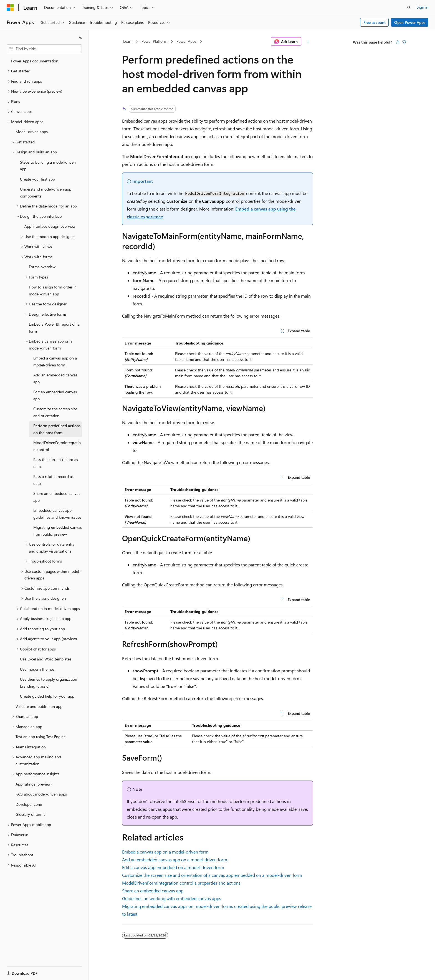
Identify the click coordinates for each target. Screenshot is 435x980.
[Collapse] (80, 37)
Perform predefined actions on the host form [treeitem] (57, 429)
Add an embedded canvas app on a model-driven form (175, 859)
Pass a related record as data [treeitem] (53, 480)
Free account (375, 22)
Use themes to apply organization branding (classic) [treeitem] (49, 683)
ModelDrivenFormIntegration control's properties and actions (181, 883)
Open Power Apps (410, 22)
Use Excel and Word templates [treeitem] (46, 659)
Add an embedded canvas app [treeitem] (55, 378)
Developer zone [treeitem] (29, 804)
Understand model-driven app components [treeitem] (46, 193)
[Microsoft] (10, 7)
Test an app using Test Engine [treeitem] (41, 737)
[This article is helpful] (398, 42)
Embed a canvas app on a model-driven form (165, 852)
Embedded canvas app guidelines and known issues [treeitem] (57, 514)
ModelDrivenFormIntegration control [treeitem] (57, 446)
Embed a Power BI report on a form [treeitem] (54, 328)
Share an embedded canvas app (153, 891)
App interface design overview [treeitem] (50, 226)
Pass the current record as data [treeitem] (56, 463)
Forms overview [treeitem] (42, 267)
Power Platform (154, 41)
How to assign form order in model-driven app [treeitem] (53, 290)
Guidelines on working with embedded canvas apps (172, 898)
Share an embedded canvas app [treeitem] (57, 497)
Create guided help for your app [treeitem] (47, 696)
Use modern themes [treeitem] (37, 669)
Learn (128, 41)
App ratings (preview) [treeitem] (34, 784)
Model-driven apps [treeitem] (32, 132)
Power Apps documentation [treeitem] (35, 61)
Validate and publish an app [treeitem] (39, 706)
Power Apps (186, 41)
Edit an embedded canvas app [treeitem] (55, 395)
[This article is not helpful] (404, 42)
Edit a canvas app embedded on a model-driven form (173, 867)
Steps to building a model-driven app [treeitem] (48, 166)
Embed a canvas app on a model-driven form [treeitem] (55, 361)
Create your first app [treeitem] (37, 179)
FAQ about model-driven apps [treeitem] (41, 794)
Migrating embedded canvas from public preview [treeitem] (58, 531)
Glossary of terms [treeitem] (30, 814)
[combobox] (44, 49)
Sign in (423, 7)
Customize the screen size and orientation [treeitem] (55, 412)
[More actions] (308, 42)
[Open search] (409, 7)
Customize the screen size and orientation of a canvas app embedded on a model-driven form (212, 875)
